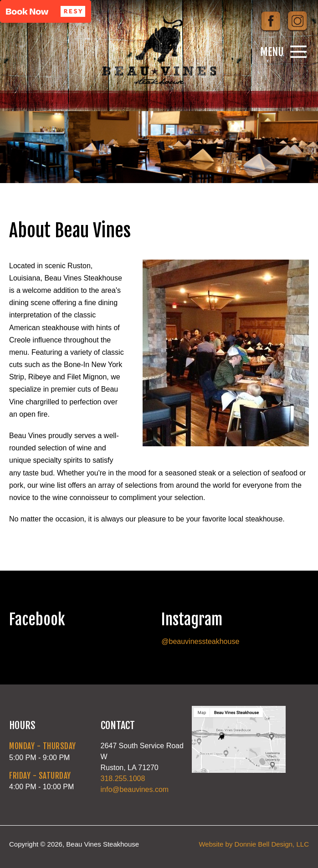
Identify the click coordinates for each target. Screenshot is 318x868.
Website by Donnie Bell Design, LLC (254, 844)
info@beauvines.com (135, 789)
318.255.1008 (123, 779)
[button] (46, 11)
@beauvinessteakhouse (200, 641)
